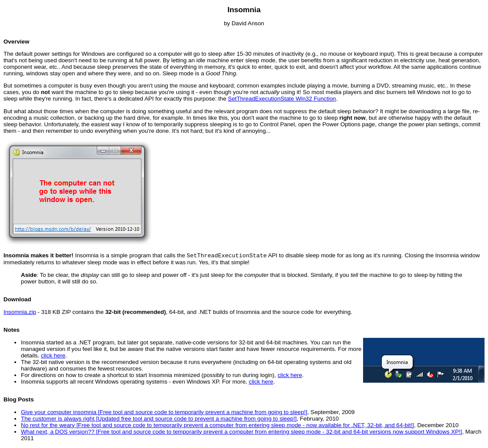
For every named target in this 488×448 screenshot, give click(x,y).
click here (53, 356)
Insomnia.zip (20, 313)
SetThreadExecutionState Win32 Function (282, 99)
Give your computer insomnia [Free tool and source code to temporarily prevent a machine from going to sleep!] (164, 413)
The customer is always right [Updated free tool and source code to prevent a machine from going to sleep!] (159, 419)
